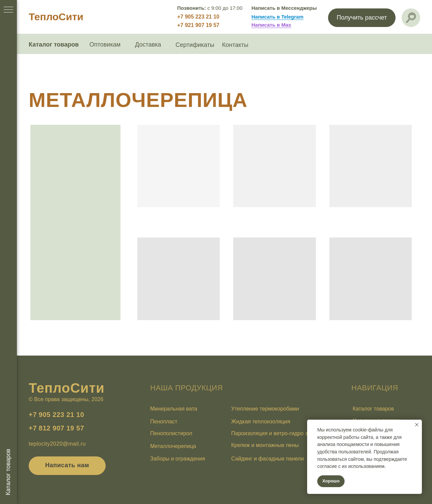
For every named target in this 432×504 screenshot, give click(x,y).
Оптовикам (105, 45)
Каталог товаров (54, 45)
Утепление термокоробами (265, 409)
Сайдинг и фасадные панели (267, 459)
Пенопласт (164, 422)
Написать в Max (271, 25)
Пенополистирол (171, 433)
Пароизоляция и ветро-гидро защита (277, 433)
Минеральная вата (174, 409)
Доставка (148, 45)
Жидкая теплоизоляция (261, 422)
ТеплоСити (56, 17)
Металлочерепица (173, 446)
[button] (362, 18)
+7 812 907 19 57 (56, 428)
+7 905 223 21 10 (198, 17)
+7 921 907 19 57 (198, 25)
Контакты (235, 45)
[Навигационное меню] (8, 10)
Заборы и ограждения (178, 459)
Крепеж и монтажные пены (265, 445)
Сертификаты (195, 45)
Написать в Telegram (277, 17)
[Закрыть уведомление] (417, 425)
